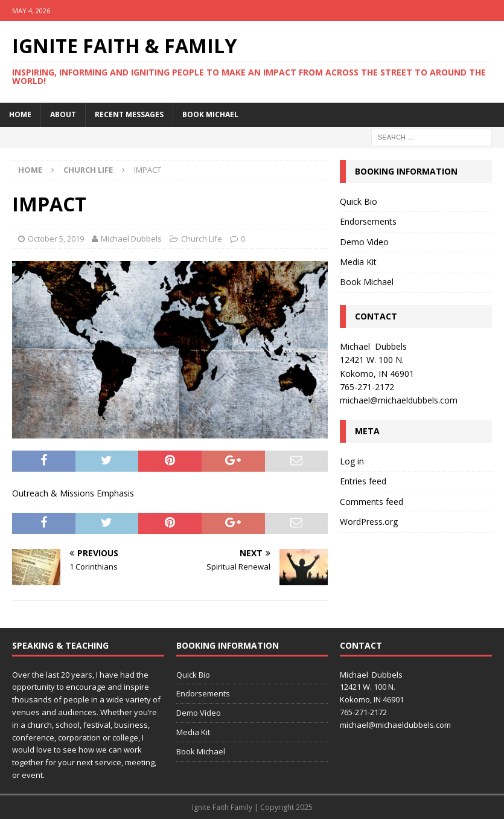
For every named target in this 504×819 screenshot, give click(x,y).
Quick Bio (359, 201)
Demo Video (364, 242)
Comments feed (372, 502)
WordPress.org (369, 522)
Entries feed (363, 481)
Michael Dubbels (131, 239)
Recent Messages (129, 114)
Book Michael (210, 114)
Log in (352, 461)
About (63, 114)
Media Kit (358, 262)
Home (20, 114)
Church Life (202, 239)
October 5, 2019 (56, 239)
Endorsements (368, 221)
